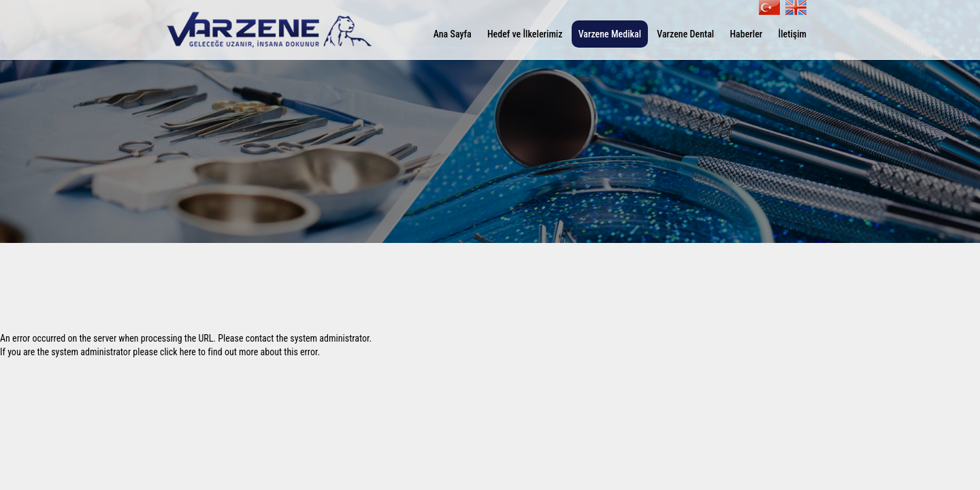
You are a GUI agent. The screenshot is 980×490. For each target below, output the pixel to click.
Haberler (746, 34)
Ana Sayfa (453, 34)
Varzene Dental (685, 34)
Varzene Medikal (610, 34)
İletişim (792, 34)
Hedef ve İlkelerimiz (525, 34)
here (188, 352)
